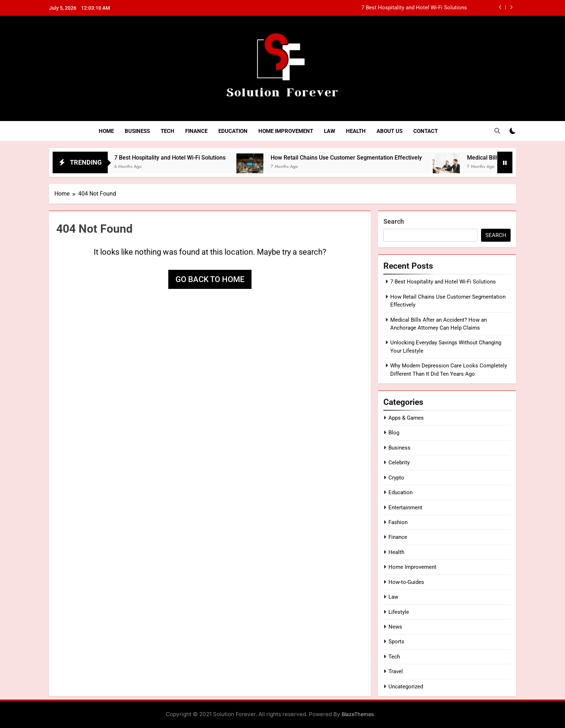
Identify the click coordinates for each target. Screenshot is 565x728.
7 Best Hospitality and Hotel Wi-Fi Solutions (414, 8)
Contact (426, 131)
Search (394, 221)
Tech (168, 131)
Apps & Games (406, 418)
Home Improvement (286, 131)
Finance (196, 131)
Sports (396, 642)
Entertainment (405, 508)
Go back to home (210, 279)
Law (330, 131)
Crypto (396, 478)
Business (137, 131)
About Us (390, 131)
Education (233, 131)
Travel (396, 671)
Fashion (398, 522)
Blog (394, 433)
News (395, 627)
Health (356, 131)
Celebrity (399, 463)
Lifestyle (399, 612)
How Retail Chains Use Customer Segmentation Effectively (355, 158)
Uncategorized (406, 687)
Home (106, 131)
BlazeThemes (358, 714)
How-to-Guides (406, 582)
